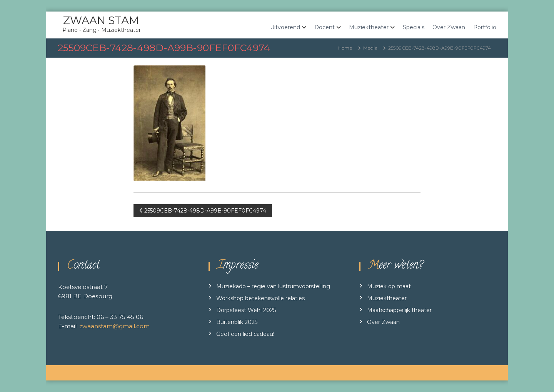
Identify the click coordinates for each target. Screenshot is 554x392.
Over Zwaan (449, 27)
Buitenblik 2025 (237, 322)
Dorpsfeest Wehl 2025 (246, 310)
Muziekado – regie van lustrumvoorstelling (273, 286)
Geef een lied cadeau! (245, 334)
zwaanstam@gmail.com (114, 326)
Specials (414, 27)
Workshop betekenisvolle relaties (260, 298)
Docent (325, 27)
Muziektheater (369, 27)
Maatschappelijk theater (399, 310)
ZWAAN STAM (101, 20)
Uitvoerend (285, 27)
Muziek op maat (389, 286)
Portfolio (485, 27)
